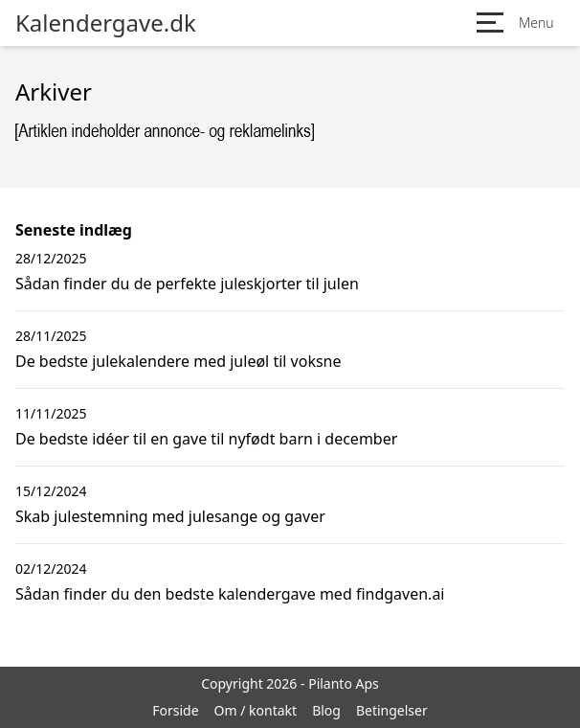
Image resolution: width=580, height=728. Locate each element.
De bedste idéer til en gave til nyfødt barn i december (206, 439)
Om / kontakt (256, 710)
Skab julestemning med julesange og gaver (170, 516)
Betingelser (392, 710)
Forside (175, 710)
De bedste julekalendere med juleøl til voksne (178, 361)
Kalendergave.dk (106, 23)
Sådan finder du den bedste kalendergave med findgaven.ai (230, 594)
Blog (326, 710)
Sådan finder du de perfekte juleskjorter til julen (187, 284)
